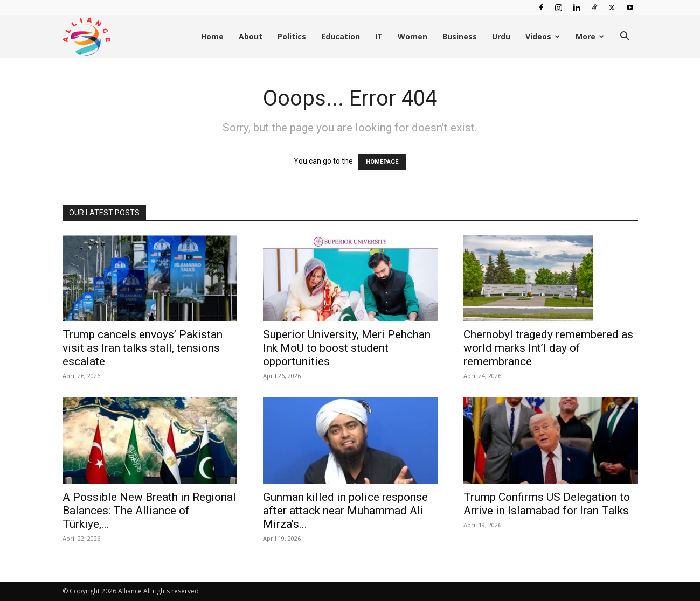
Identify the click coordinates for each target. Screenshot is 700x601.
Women (413, 36)
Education (341, 36)
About (251, 36)
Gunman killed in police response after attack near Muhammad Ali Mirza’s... (345, 511)
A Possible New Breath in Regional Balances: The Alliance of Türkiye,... (149, 511)
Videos (543, 36)
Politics (292, 36)
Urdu (501, 36)
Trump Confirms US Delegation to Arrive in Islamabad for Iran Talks (547, 504)
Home (212, 36)
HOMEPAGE (382, 162)
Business (460, 36)
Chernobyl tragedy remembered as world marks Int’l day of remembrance (548, 348)
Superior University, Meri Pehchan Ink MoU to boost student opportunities (347, 348)
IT (379, 36)
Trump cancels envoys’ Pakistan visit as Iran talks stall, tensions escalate (143, 348)
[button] (625, 37)
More (590, 36)
